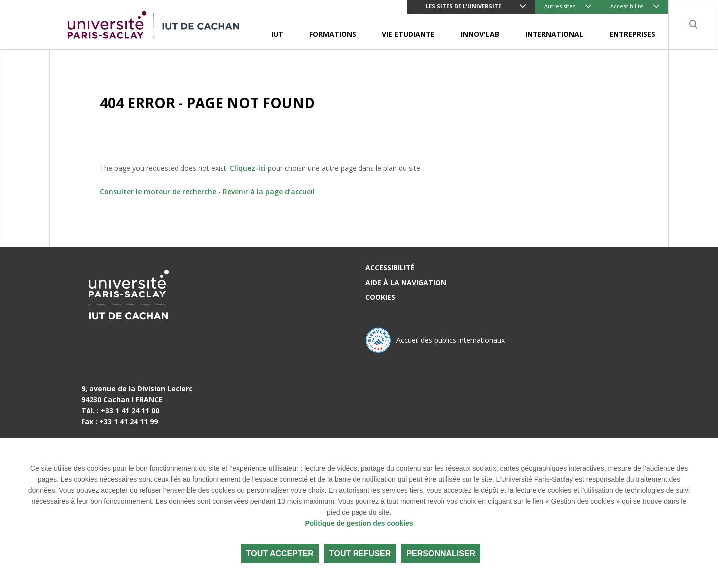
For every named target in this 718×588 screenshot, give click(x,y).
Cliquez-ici (248, 168)
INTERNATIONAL (554, 34)
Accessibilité (627, 6)
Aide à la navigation (406, 282)
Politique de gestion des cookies (359, 523)
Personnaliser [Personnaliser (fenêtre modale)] (441, 553)
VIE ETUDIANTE (408, 34)
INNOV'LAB (480, 34)
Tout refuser (360, 553)
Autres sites (560, 6)
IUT (277, 34)
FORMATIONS (333, 34)
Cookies (380, 297)
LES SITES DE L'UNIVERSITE (463, 6)
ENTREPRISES (632, 34)
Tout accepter (280, 553)
